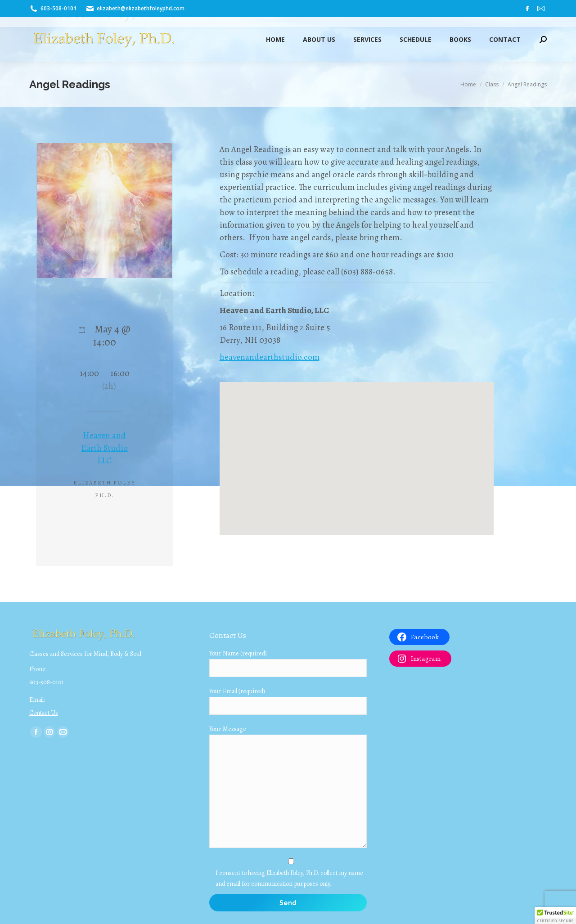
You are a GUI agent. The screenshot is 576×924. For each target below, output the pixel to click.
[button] (555, 915)
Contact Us (44, 713)
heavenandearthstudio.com (270, 357)
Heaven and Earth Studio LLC (104, 448)
